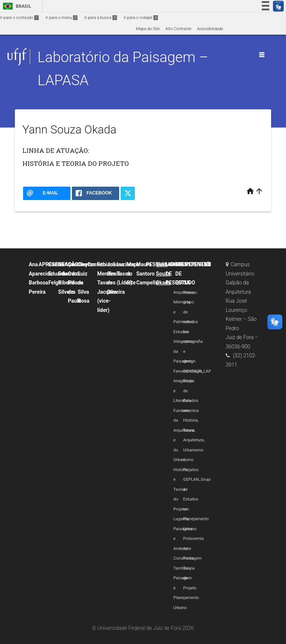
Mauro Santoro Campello (147, 273)
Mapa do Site (148, 29)
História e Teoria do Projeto (181, 490)
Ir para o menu (61, 18)
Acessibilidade (210, 29)
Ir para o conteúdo (19, 18)
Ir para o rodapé (141, 18)
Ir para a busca (101, 18)
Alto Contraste (178, 29)
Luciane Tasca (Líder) (126, 273)
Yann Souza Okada (163, 273)
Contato (97, 264)
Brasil (16, 6)
